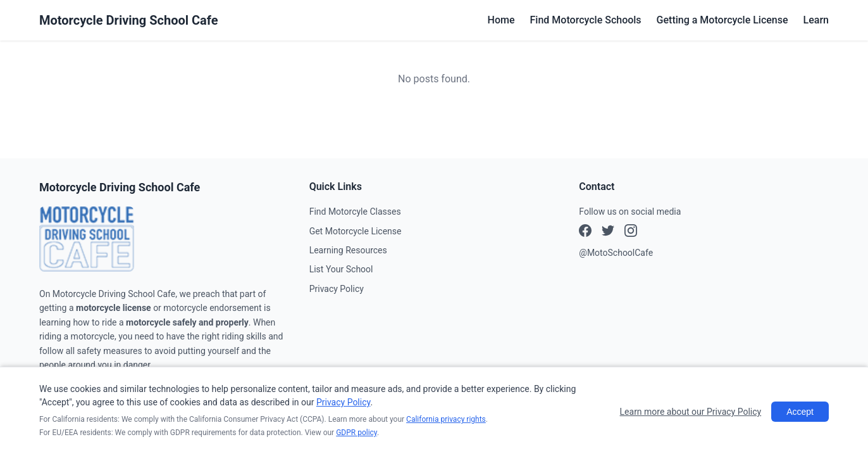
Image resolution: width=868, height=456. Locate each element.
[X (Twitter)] (631, 232)
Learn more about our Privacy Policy (691, 412)
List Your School (341, 269)
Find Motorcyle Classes (355, 212)
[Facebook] (585, 232)
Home (501, 20)
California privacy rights (446, 419)
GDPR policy (356, 433)
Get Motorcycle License (356, 231)
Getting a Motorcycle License (722, 20)
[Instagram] (608, 232)
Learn (816, 20)
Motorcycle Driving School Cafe (129, 20)
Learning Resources (348, 250)
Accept (800, 412)
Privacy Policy (337, 289)
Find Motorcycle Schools (586, 20)
